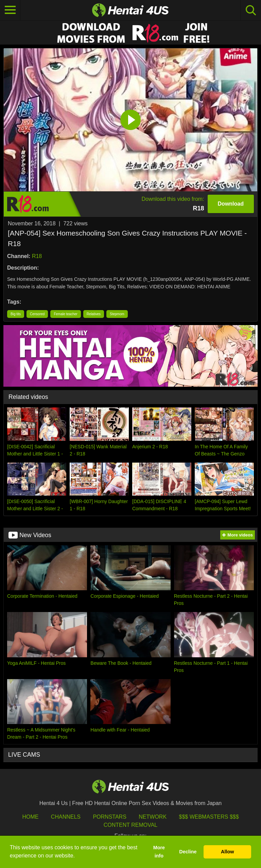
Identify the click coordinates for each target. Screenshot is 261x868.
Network (153, 817)
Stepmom (117, 314)
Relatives (94, 314)
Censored (37, 314)
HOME (30, 817)
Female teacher (65, 314)
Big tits (16, 314)
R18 (37, 256)
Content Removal (131, 825)
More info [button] (159, 852)
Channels (66, 817)
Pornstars (109, 817)
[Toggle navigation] (10, 10)
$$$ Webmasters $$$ (209, 817)
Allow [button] (227, 852)
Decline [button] (188, 852)
